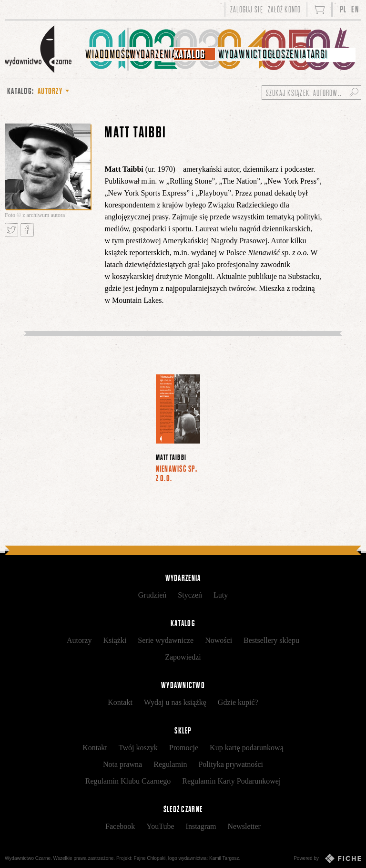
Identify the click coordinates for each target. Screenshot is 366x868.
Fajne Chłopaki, (150, 858)
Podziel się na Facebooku (27, 230)
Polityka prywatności (231, 764)
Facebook (120, 826)
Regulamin (170, 764)
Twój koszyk (138, 748)
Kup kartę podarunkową (247, 748)
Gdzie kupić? (238, 702)
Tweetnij (11, 230)
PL (343, 9)
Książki (115, 640)
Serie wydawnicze (166, 640)
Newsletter (244, 826)
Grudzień (152, 595)
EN (355, 9)
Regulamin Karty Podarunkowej (231, 781)
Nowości (219, 640)
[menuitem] (107, 49)
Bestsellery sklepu (271, 640)
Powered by (327, 858)
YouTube (160, 826)
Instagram (201, 826)
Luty (221, 595)
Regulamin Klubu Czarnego (128, 781)
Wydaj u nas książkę (175, 702)
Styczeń (190, 595)
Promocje (184, 748)
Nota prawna (122, 764)
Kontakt (120, 702)
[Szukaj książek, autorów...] (311, 93)
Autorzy (79, 640)
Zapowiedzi (183, 657)
